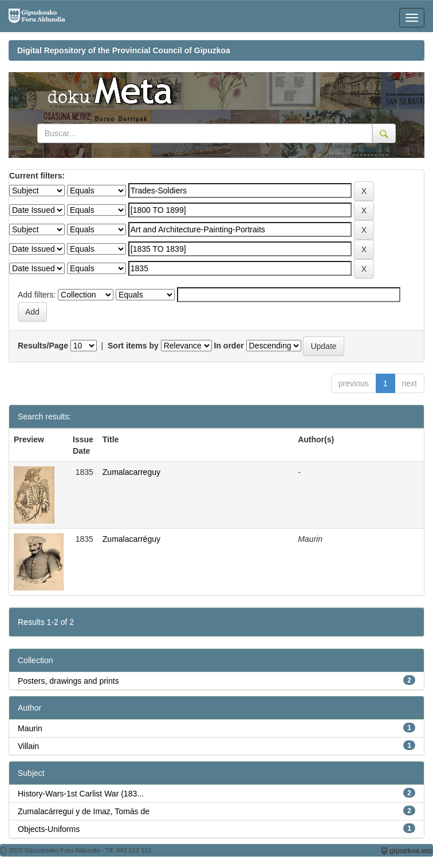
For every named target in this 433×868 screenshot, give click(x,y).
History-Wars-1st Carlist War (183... (81, 794)
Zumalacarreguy (131, 472)
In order (229, 346)
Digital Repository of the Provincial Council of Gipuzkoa (124, 50)
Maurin (30, 728)
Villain (28, 746)
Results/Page (43, 346)
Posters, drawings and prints (68, 681)
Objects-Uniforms (49, 829)
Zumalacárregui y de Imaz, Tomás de (84, 811)
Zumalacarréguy (131, 539)
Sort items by (133, 346)
